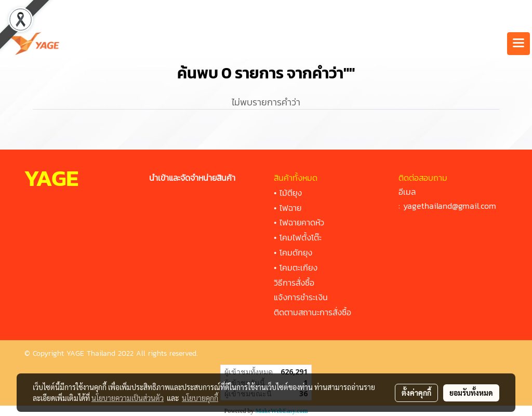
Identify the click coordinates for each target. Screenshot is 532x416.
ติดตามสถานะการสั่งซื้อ (312, 312)
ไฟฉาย (290, 208)
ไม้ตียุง (291, 193)
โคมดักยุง (296, 252)
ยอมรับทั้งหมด (471, 393)
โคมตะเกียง (298, 267)
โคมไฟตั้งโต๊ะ (301, 237)
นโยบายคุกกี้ (200, 398)
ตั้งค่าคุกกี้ (416, 393)
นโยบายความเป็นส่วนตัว (128, 398)
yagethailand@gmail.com (450, 206)
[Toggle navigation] (518, 44)
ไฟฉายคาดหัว (302, 222)
